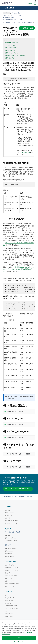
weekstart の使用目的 (12, 43)
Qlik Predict (8, 554)
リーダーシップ (9, 598)
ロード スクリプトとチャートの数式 (18, 454)
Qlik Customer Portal (11, 521)
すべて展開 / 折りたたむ (27, 28)
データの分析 (15, 13)
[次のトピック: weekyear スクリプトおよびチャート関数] (28, 497)
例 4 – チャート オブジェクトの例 (15, 55)
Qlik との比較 (9, 578)
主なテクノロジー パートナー (13, 581)
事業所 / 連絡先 (9, 616)
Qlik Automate (9, 556)
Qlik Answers (9, 551)
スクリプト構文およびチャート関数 (13, 20)
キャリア (7, 611)
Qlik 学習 (7, 518)
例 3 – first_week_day (12, 53)
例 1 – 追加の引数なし (12, 48)
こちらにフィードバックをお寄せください (18, 489)
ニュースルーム (9, 614)
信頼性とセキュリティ (11, 568)
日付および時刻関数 (27, 22)
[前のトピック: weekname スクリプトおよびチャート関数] (10, 497)
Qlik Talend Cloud (10, 538)
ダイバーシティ (9, 603)
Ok (19, 638)
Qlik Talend (8, 535)
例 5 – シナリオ (10, 58)
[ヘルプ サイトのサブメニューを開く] (3, 8)
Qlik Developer (9, 513)
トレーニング (9, 515)
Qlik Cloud (10, 8)
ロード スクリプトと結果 (15, 412)
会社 (6, 595)
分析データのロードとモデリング (12, 15)
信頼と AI (7, 573)
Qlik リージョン (9, 586)
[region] (19, 632)
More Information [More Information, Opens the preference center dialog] (19, 642)
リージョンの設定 (10, 45)
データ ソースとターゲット (13, 584)
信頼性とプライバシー (11, 570)
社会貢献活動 (9, 600)
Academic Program (11, 606)
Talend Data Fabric (11, 541)
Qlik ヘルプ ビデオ (10, 510)
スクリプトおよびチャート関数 (12, 22)
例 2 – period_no (10, 50)
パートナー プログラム (11, 608)
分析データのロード (9, 18)
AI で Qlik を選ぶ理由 (11, 576)
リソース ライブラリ (11, 523)
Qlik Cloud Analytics (11, 548)
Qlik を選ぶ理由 (9, 565)
